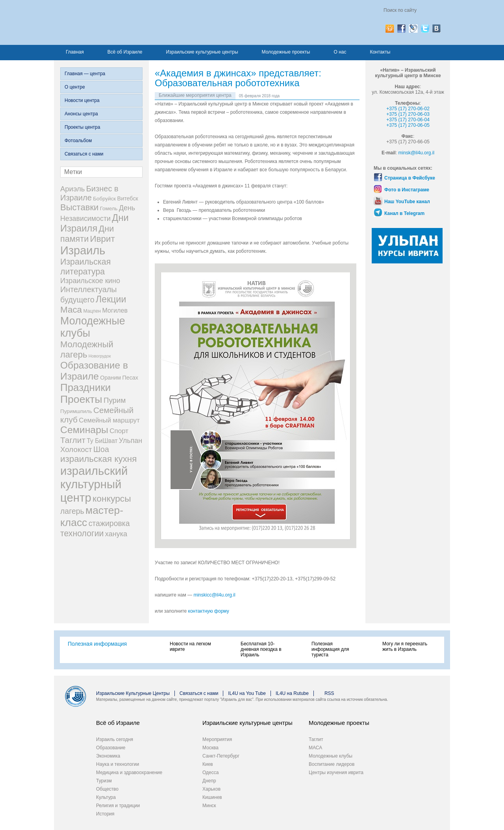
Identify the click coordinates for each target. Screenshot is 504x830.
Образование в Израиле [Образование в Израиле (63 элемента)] (94, 371)
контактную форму (209, 611)
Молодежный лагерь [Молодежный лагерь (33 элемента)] (87, 349)
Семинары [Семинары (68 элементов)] (84, 430)
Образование (111, 748)
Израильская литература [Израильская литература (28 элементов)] (85, 267)
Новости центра (82, 100)
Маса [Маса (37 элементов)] (71, 310)
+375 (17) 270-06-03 (408, 114)
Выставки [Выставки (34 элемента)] (79, 207)
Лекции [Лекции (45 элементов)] (111, 299)
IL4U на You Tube (247, 693)
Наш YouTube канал (407, 202)
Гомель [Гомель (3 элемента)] (109, 208)
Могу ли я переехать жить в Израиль (405, 647)
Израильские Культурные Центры (133, 693)
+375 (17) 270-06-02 (408, 109)
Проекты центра (82, 127)
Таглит (316, 739)
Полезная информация (97, 644)
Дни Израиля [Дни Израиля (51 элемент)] (94, 223)
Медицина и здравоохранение (129, 773)
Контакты (380, 52)
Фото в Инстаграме (407, 190)
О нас (340, 52)
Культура (106, 797)
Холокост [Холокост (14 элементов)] (76, 449)
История (105, 814)
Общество (107, 789)
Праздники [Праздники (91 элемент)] (85, 387)
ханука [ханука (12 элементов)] (116, 534)
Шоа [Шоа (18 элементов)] (101, 449)
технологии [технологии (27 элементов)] (82, 534)
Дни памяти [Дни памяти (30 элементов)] (87, 234)
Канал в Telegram (404, 213)
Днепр (209, 781)
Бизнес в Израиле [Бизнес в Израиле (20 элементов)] (89, 193)
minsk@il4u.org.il (417, 153)
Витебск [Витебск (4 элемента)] (128, 198)
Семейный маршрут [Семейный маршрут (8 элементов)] (109, 420)
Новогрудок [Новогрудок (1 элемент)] (100, 356)
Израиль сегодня (115, 739)
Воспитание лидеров (332, 764)
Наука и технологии (118, 764)
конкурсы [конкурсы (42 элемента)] (112, 498)
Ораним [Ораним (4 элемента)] (110, 378)
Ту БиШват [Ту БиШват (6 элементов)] (102, 441)
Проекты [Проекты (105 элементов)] (81, 399)
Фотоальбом (78, 141)
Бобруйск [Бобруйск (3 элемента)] (104, 199)
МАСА (315, 748)
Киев (208, 764)
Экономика (108, 756)
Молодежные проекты (286, 52)
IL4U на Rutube (292, 693)
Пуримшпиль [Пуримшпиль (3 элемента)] (76, 411)
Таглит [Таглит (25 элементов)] (73, 440)
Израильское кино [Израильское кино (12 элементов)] (90, 281)
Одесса (210, 773)
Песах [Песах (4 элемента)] (130, 378)
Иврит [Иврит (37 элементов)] (103, 239)
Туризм (104, 781)
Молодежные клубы (331, 756)
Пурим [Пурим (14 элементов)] (115, 400)
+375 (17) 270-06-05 (408, 125)
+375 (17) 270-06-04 (408, 120)
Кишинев (212, 797)
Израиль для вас (138, 22)
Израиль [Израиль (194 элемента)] (83, 250)
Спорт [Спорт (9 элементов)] (119, 431)
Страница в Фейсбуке (410, 178)
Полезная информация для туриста (330, 649)
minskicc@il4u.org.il (214, 595)
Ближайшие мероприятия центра (195, 95)
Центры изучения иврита (336, 773)
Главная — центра (85, 74)
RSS (329, 693)
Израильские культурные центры (202, 52)
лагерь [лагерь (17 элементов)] (72, 511)
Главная (75, 52)
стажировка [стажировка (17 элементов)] (109, 523)
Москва (210, 748)
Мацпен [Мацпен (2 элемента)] (92, 311)
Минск (209, 806)
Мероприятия (217, 739)
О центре (75, 87)
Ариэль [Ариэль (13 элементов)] (72, 189)
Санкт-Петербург (221, 756)
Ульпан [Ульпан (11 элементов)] (131, 441)
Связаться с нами (84, 154)
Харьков (211, 789)
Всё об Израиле (125, 52)
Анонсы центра (81, 114)
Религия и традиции (118, 806)
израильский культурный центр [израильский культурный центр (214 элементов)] (94, 484)
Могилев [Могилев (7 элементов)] (115, 310)
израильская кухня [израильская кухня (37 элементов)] (98, 459)
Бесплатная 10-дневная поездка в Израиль (261, 649)
